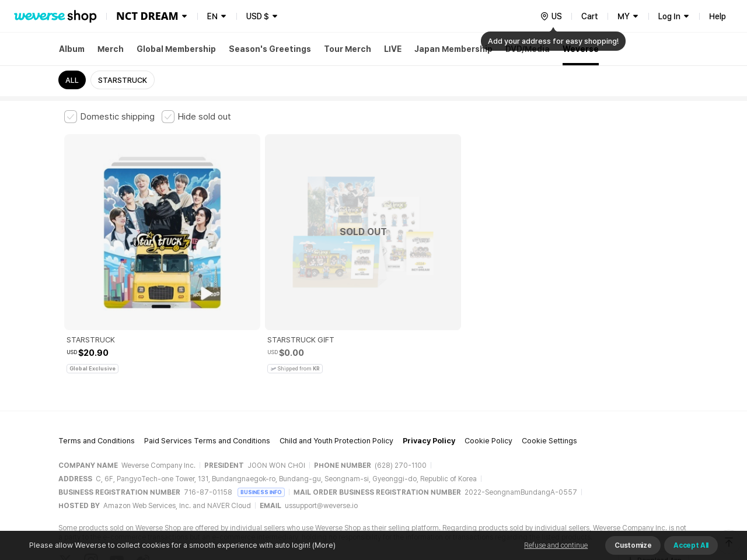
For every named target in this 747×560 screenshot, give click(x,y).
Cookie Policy (488, 365)
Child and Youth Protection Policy (336, 365)
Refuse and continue (556, 545)
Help (718, 16)
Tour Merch (348, 49)
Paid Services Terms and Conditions (207, 365)
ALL (72, 80)
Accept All (691, 545)
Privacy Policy (429, 365)
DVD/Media (528, 49)
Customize (633, 545)
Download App (653, 485)
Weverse (581, 49)
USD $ (258, 16)
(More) (323, 545)
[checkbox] (109, 117)
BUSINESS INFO (261, 416)
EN (212, 16)
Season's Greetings (270, 49)
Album (72, 49)
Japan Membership (453, 49)
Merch (111, 49)
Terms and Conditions (97, 365)
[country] (551, 16)
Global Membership (176, 49)
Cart (590, 16)
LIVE (393, 49)
